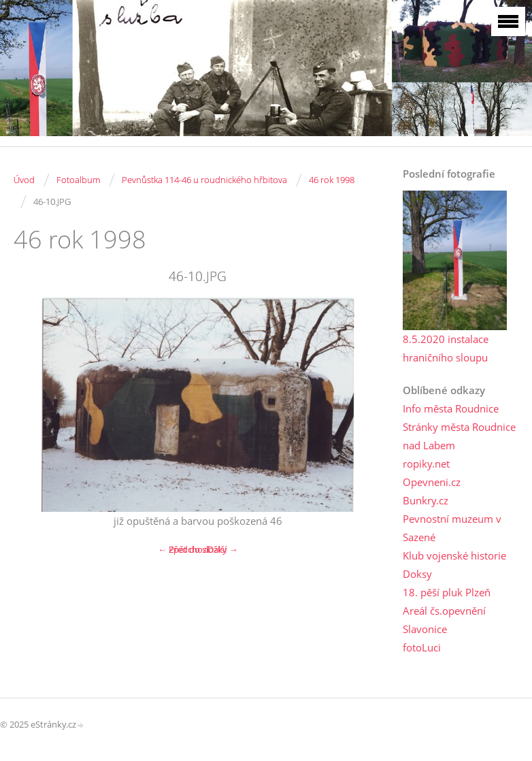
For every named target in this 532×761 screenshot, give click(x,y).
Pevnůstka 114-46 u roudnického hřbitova (204, 180)
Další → (222, 549)
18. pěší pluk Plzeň (447, 592)
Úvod (24, 180)
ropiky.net (426, 464)
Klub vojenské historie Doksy (454, 565)
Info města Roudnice (451, 408)
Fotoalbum (78, 180)
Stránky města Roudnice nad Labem (459, 436)
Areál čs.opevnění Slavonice (444, 620)
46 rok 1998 (332, 180)
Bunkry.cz (426, 500)
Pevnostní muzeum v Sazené (452, 528)
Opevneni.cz (432, 482)
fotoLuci (422, 647)
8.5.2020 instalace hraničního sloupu (446, 348)
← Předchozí (183, 549)
